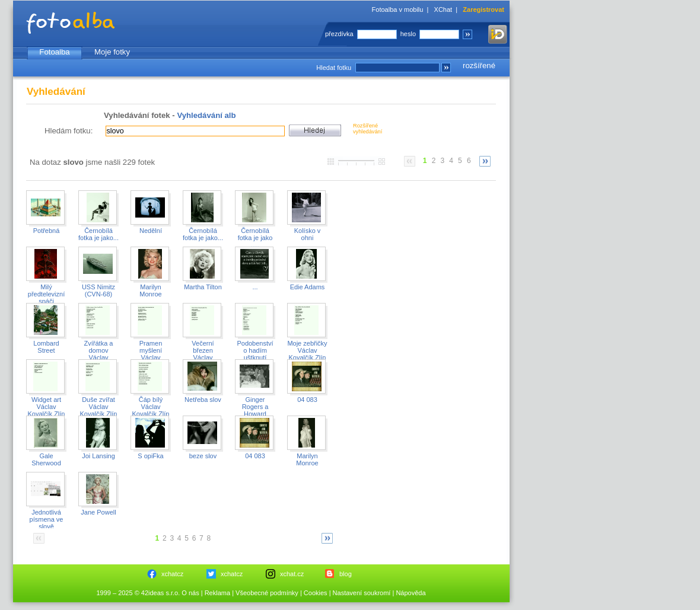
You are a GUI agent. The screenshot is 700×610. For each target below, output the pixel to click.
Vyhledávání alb (206, 115)
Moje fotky (112, 52)
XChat (443, 9)
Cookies (316, 593)
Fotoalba (54, 52)
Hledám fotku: (69, 131)
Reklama (217, 593)
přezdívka (339, 34)
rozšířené (479, 66)
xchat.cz (292, 574)
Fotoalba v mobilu (398, 9)
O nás (190, 593)
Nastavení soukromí (362, 593)
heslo (408, 34)
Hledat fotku (334, 68)
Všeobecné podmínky (267, 593)
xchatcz (172, 574)
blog (346, 574)
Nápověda (411, 593)
